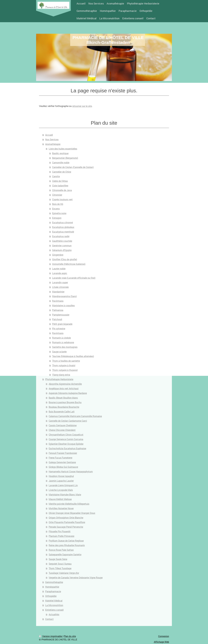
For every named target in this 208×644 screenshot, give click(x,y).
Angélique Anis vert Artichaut (64, 388)
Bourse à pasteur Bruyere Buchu (65, 402)
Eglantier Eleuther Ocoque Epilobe (66, 444)
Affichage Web (161, 642)
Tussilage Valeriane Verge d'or (64, 573)
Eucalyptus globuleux (63, 227)
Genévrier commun (62, 245)
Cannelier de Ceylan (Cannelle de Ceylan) (73, 167)
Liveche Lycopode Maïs (61, 490)
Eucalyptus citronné (62, 222)
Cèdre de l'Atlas (60, 181)
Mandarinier (58, 292)
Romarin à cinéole (61, 338)
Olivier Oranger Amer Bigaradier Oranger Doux (72, 513)
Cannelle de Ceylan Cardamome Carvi (68, 421)
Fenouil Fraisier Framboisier (63, 453)
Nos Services (52, 139)
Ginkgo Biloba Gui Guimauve (63, 467)
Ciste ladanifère (60, 186)
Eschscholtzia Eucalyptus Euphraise (67, 448)
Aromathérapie (53, 144)
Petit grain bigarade (62, 324)
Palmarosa (58, 310)
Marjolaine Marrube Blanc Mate (65, 494)
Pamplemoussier (61, 315)
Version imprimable (51, 636)
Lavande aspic (60, 273)
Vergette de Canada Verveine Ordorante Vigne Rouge (76, 577)
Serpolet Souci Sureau (60, 564)
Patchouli (57, 319)
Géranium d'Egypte (62, 250)
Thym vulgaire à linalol (64, 365)
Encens (56, 209)
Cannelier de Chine (62, 172)
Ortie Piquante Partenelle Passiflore (67, 522)
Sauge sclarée (59, 352)
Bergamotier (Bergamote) (65, 158)
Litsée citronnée (60, 287)
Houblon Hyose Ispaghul (61, 476)
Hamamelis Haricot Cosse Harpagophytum (71, 471)
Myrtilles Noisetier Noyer (61, 508)
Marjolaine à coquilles (63, 305)
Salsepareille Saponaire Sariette (65, 554)
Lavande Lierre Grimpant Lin (63, 485)
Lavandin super (60, 282)
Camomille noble (61, 162)
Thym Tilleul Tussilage (60, 568)
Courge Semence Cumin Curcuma (66, 439)
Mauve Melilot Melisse (60, 499)
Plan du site (70, 636)
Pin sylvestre (59, 328)
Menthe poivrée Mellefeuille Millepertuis (69, 504)
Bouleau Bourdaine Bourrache (64, 407)
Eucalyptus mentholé (63, 232)
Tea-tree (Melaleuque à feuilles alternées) (73, 356)
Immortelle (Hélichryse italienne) (69, 264)
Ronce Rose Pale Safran (61, 550)
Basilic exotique (60, 153)
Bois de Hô (58, 204)
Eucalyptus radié (61, 236)
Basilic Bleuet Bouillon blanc (63, 398)
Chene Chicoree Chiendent (62, 430)
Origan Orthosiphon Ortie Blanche (66, 518)
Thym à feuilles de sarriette (66, 361)
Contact (49, 619)
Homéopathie (52, 587)
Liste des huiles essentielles (63, 149)
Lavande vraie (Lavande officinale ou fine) (74, 278)
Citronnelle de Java (62, 190)
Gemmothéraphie (54, 582)
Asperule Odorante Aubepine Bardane (68, 393)
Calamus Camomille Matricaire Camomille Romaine (75, 416)
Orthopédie (51, 596)
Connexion (164, 636)
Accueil (49, 135)
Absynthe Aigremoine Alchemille (65, 384)
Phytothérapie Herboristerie (59, 379)
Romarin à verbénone (63, 342)
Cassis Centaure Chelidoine (63, 425)
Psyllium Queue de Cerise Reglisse (66, 541)
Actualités (54, 614)
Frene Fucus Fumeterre (60, 458)
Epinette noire (59, 213)
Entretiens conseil (54, 610)
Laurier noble (59, 269)
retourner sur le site (82, 106)
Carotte (56, 176)
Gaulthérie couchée (62, 241)
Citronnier (57, 195)
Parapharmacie (53, 591)
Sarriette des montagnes (65, 347)
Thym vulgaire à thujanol (65, 370)
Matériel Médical (54, 601)
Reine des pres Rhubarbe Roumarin (67, 545)
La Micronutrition (54, 605)
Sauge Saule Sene (58, 559)
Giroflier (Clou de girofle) (65, 259)
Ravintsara (58, 301)
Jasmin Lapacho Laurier (61, 481)
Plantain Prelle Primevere (61, 536)
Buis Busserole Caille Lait (62, 411)
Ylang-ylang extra (61, 375)
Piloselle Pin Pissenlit (60, 531)
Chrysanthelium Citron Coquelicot (66, 435)
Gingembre (58, 255)
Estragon (57, 218)
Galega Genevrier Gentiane (62, 462)
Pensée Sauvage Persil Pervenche (66, 527)
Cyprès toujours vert (62, 199)
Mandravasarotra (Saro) (64, 296)
